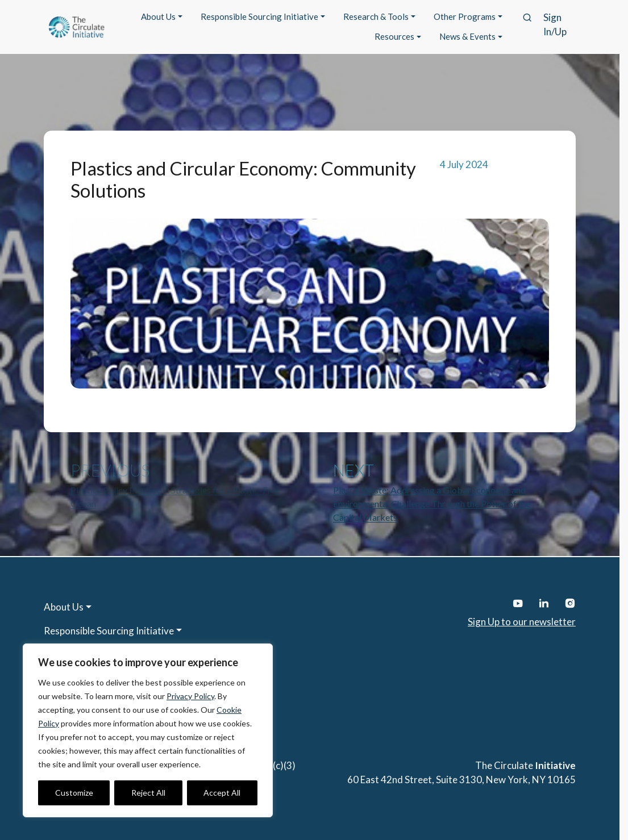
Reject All (148, 793)
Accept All (222, 793)
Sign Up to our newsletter (522, 622)
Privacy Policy (190, 696)
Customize (74, 793)
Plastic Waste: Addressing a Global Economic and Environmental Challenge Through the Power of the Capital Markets (432, 503)
